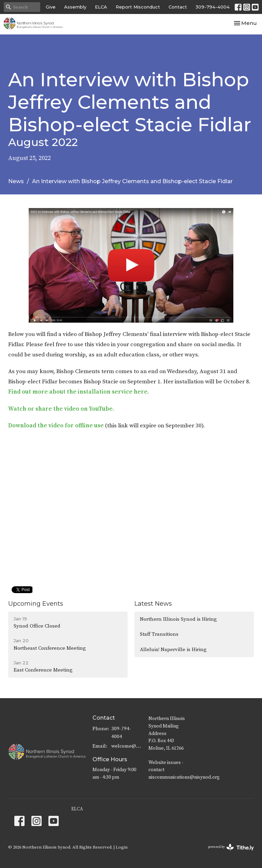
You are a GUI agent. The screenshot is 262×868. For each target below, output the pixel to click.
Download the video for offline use (56, 426)
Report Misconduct (138, 7)
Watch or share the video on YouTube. (61, 409)
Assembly (75, 7)
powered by (231, 847)
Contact (178, 7)
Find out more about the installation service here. (78, 392)
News (16, 181)
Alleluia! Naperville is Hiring (173, 650)
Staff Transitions (159, 634)
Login (122, 847)
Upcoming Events (36, 604)
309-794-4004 (213, 7)
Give (51, 7)
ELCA (101, 7)
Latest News (153, 604)
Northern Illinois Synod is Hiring (178, 619)
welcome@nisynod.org (126, 746)
